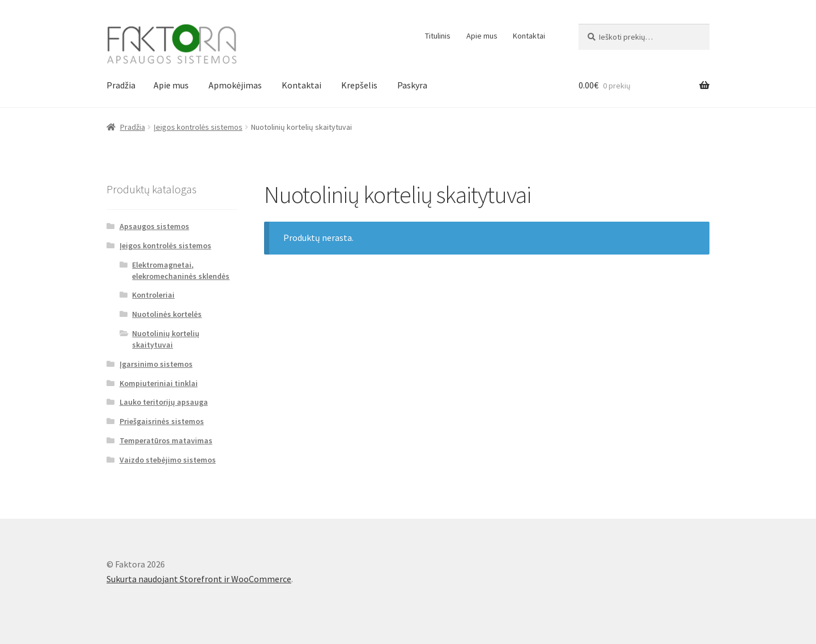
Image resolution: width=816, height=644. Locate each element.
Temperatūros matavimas (166, 440)
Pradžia (121, 85)
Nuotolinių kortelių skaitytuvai (166, 339)
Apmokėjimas (235, 85)
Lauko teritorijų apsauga (164, 402)
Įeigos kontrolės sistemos (198, 127)
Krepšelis (359, 85)
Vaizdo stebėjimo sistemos (168, 460)
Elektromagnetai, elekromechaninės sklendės (181, 270)
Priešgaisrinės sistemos (162, 421)
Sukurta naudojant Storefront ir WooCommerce (199, 579)
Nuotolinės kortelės (167, 314)
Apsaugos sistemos (154, 226)
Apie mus (482, 36)
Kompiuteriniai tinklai (159, 383)
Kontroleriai (153, 295)
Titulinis (438, 36)
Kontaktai (529, 36)
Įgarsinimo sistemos (156, 364)
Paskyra (412, 85)
